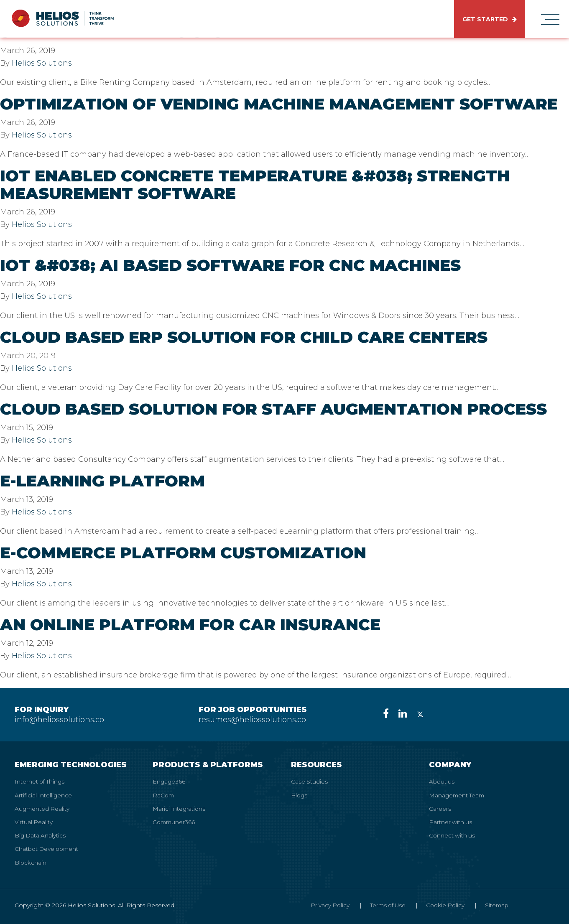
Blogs (300, 795)
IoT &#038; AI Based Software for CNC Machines (230, 265)
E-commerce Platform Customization (183, 553)
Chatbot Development (48, 848)
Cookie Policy (443, 904)
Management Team (458, 795)
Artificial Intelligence (44, 795)
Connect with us (453, 835)
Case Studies (310, 781)
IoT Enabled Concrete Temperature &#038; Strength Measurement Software (255, 185)
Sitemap (496, 904)
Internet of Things (40, 781)
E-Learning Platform (102, 481)
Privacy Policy (324, 904)
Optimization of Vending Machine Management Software (279, 104)
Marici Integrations (180, 808)
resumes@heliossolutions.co (252, 720)
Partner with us (451, 822)
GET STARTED (490, 19)
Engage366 (169, 781)
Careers (440, 808)
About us (442, 781)
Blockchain (31, 862)
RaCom (164, 795)
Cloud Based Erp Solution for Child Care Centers (244, 337)
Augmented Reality (43, 808)
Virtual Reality (34, 822)
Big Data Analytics (41, 835)
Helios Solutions (42, 63)
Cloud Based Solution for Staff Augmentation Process (273, 409)
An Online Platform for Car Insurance (190, 625)
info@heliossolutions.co (59, 720)
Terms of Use (384, 904)
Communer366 (175, 822)
